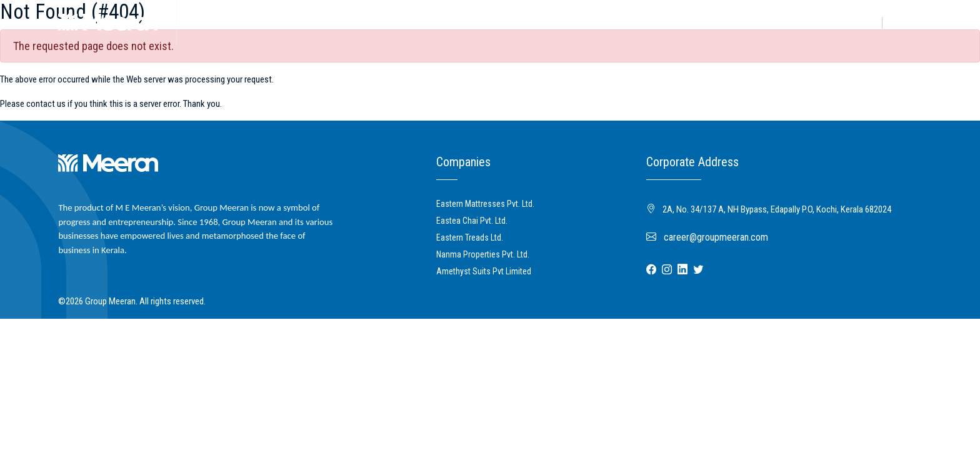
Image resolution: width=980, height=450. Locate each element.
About (203, 22)
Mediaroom (353, 22)
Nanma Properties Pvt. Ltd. (483, 254)
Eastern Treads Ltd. (470, 237)
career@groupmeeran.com (707, 237)
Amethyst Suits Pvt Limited (484, 271)
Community (296, 22)
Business (245, 22)
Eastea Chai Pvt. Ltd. (472, 221)
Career (862, 23)
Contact (907, 23)
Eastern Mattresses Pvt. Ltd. (485, 204)
